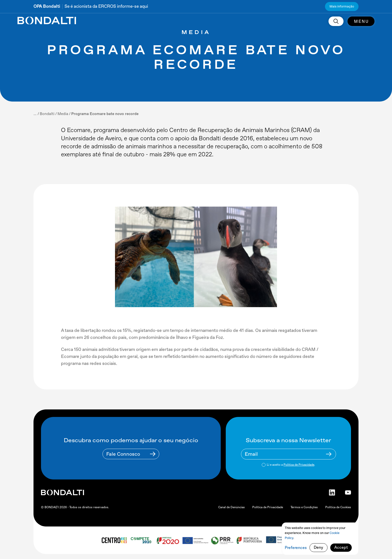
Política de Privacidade (299, 465)
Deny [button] (318, 547)
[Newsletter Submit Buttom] (329, 454)
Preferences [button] (296, 548)
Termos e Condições (304, 507)
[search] (336, 21)
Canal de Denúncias (231, 507)
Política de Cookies (338, 507)
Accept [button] (341, 547)
